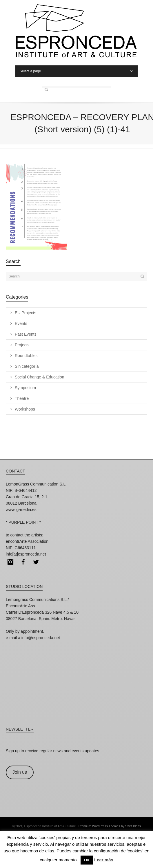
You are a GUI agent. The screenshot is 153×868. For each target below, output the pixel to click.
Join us (20, 772)
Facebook (23, 562)
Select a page (76, 71)
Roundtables (26, 356)
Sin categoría (27, 366)
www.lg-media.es (21, 510)
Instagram (10, 562)
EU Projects (25, 313)
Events (21, 323)
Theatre (22, 398)
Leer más (104, 860)
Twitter (36, 562)
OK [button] (87, 860)
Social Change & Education (39, 377)
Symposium (25, 388)
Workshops (25, 409)
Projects (22, 345)
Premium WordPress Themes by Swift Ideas (110, 826)
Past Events (26, 334)
